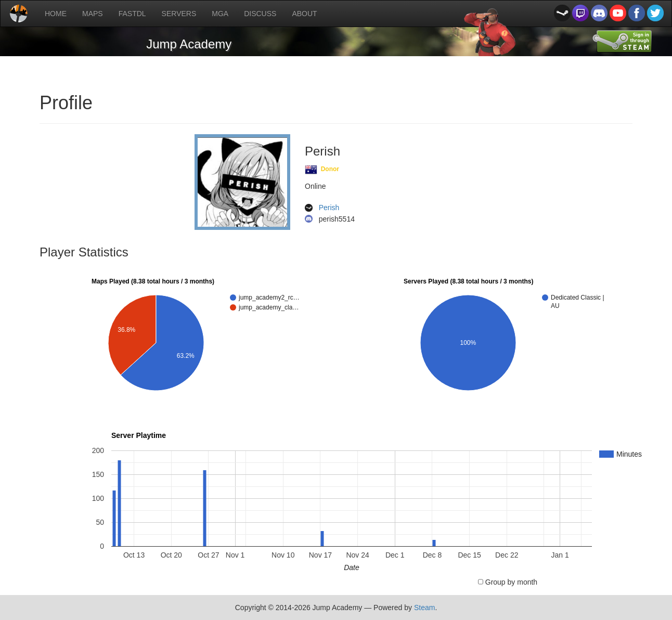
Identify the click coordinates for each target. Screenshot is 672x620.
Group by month (511, 582)
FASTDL (132, 14)
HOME (56, 14)
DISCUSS (260, 14)
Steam (424, 608)
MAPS (93, 14)
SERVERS (179, 14)
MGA (220, 14)
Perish (329, 208)
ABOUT (304, 14)
